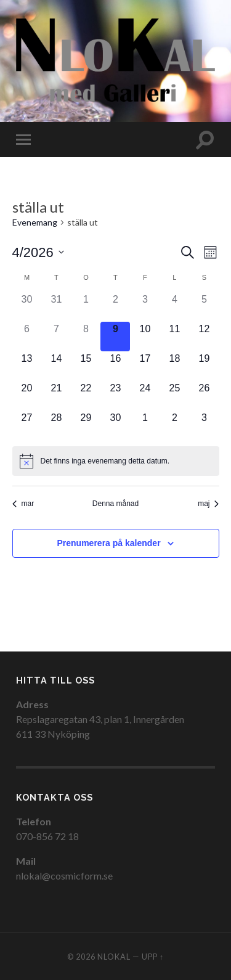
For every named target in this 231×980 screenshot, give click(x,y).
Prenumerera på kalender (109, 543)
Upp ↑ (153, 957)
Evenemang (35, 223)
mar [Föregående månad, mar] (23, 504)
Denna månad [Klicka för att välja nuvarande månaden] (115, 504)
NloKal (114, 957)
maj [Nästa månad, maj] (208, 504)
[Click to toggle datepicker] (38, 252)
